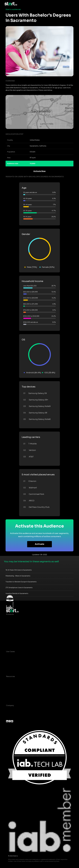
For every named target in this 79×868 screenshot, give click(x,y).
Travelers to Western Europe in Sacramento (21, 582)
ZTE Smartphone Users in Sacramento (19, 588)
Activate (40, 544)
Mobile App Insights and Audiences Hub (23, 660)
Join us (9, 714)
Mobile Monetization (15, 668)
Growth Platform (13, 635)
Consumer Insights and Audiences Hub (22, 656)
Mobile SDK (11, 639)
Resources (10, 676)
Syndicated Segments (15, 631)
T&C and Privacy (13, 689)
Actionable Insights (14, 643)
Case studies (12, 681)
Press (8, 718)
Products (10, 614)
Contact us (11, 693)
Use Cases (10, 652)
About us (10, 710)
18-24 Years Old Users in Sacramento (19, 570)
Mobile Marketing (13, 664)
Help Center (11, 697)
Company (10, 705)
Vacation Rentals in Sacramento (17, 593)
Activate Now (39, 171)
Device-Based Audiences (17, 623)
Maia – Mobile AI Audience (17, 618)
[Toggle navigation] (73, 4)
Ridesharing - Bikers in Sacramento (18, 576)
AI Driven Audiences (15, 627)
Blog (8, 685)
